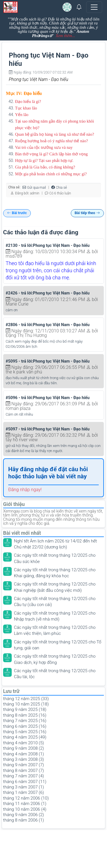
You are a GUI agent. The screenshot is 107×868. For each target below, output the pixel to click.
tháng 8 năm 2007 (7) (24, 771)
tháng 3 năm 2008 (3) (24, 759)
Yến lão (22, 115)
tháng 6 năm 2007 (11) (25, 782)
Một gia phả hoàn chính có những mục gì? (51, 174)
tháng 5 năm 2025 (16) (25, 732)
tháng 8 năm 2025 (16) (25, 715)
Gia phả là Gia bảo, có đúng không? (45, 167)
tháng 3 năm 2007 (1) (24, 787)
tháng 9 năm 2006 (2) (24, 815)
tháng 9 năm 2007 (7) (24, 765)
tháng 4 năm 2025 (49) (25, 737)
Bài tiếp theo (87, 213)
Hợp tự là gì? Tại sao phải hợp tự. (44, 160)
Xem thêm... (65, 36)
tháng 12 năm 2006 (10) (26, 798)
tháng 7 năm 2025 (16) (25, 721)
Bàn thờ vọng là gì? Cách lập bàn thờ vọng (52, 154)
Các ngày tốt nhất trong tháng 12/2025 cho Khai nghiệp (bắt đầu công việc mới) (55, 587)
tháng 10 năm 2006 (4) (25, 809)
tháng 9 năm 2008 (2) (24, 748)
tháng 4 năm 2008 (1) (24, 754)
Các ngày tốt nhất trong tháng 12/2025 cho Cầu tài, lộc (55, 674)
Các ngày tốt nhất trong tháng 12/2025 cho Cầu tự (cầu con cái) (55, 602)
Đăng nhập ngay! (25, 490)
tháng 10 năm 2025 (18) (26, 704)
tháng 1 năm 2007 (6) (24, 792)
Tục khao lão (26, 108)
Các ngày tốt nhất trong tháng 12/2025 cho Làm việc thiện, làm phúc (55, 630)
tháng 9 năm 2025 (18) (25, 710)
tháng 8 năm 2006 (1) (24, 820)
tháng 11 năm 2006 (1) (25, 804)
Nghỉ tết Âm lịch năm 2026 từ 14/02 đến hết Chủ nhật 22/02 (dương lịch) (55, 544)
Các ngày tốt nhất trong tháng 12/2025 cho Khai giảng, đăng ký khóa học (55, 573)
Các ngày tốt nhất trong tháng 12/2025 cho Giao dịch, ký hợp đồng (55, 659)
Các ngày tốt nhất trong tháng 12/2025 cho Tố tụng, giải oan (58, 645)
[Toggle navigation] (94, 7)
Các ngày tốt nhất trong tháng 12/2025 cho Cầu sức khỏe (55, 558)
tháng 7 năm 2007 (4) (24, 776)
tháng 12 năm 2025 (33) (26, 699)
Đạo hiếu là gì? (28, 101)
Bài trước (17, 213)
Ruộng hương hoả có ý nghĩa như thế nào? (52, 141)
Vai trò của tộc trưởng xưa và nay (44, 147)
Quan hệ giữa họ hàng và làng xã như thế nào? (55, 134)
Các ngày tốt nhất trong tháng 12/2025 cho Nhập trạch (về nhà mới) (55, 616)
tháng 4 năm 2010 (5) (24, 743)
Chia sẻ (59, 187)
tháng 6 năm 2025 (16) (25, 726)
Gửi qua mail (34, 187)
